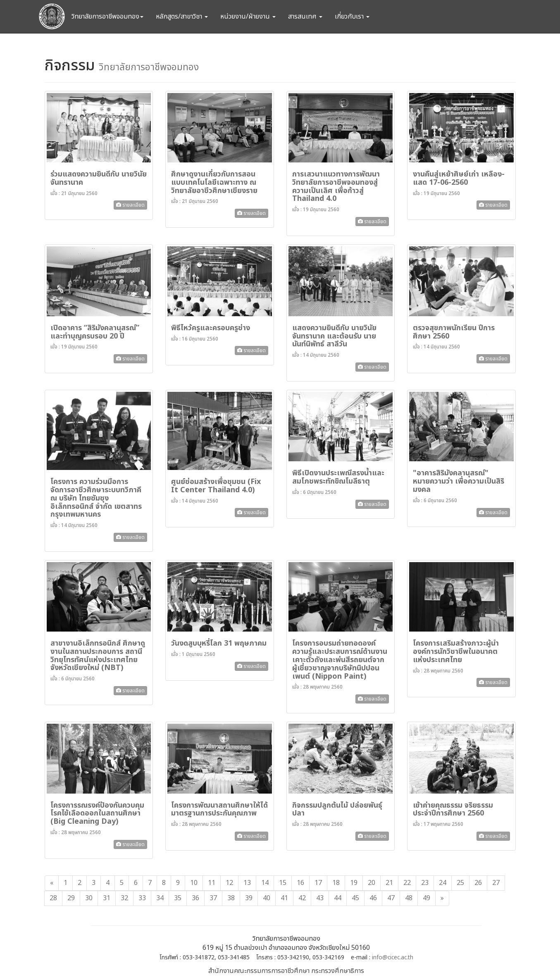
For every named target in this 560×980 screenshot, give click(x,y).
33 (142, 898)
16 (300, 883)
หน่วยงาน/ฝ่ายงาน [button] (248, 17)
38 (231, 898)
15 (283, 883)
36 (195, 898)
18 (336, 883)
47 (391, 898)
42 (302, 898)
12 (229, 883)
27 (496, 883)
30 (89, 898)
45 (355, 898)
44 (338, 898)
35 (178, 898)
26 (478, 883)
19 (354, 883)
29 (71, 898)
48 (409, 898)
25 (460, 883)
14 (265, 883)
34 (160, 898)
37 (213, 898)
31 (107, 898)
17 (318, 883)
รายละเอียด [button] (130, 205)
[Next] (442, 898)
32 (124, 898)
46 (373, 898)
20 (372, 883)
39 (249, 898)
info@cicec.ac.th (393, 958)
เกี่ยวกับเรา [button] (352, 17)
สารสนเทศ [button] (305, 17)
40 (267, 898)
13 (247, 883)
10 (194, 883)
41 (284, 898)
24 (443, 883)
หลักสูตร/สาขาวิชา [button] (182, 17)
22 (407, 883)
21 (389, 883)
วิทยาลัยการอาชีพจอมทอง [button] (107, 17)
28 (53, 898)
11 (212, 883)
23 (425, 883)
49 (427, 898)
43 (320, 898)
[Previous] (52, 883)
